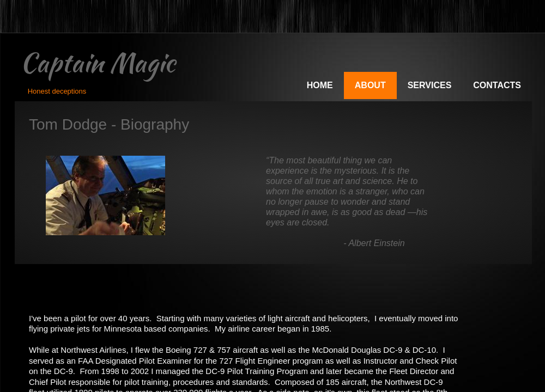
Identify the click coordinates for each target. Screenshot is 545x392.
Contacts (497, 85)
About (370, 85)
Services (430, 85)
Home (320, 85)
